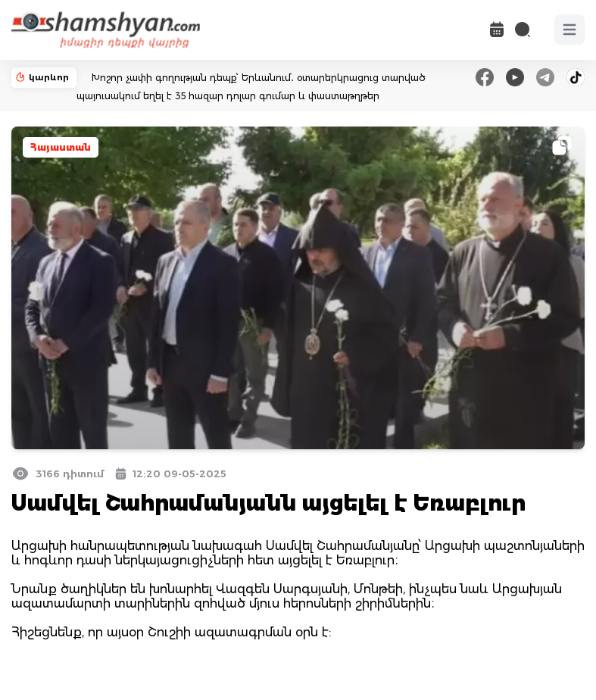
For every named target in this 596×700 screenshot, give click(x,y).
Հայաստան (61, 147)
